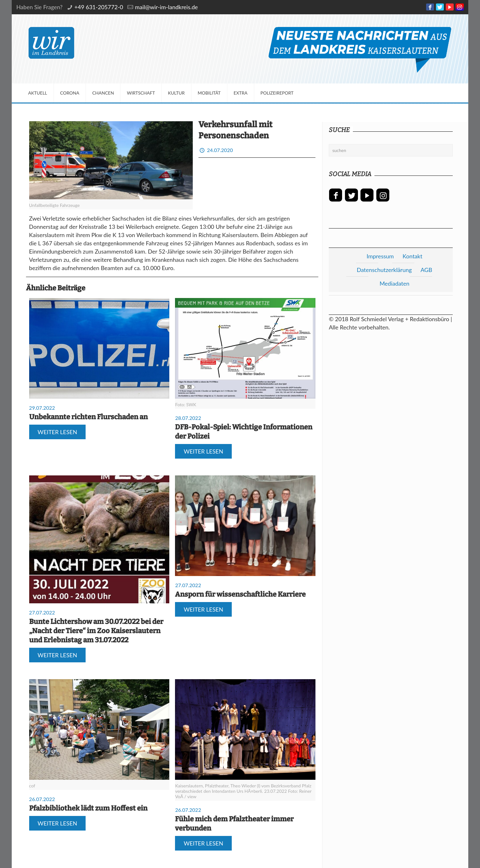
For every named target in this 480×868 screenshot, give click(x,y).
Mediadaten (394, 283)
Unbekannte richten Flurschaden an (88, 417)
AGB (426, 270)
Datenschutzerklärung (384, 270)
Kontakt (412, 256)
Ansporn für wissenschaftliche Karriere (240, 594)
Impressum (380, 256)
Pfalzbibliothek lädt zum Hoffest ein (88, 808)
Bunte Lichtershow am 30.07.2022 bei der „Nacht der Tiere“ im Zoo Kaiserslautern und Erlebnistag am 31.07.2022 (96, 631)
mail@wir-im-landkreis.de (166, 7)
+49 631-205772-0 (99, 7)
